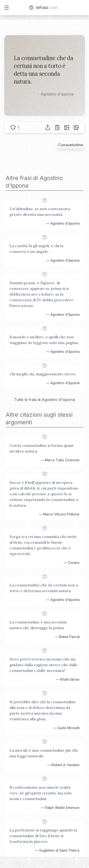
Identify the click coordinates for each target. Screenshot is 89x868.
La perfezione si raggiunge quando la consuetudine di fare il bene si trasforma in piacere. (43, 836)
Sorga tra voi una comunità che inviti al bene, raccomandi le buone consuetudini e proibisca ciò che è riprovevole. (43, 545)
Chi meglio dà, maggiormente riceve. (43, 374)
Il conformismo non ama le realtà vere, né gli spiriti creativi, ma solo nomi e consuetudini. (41, 793)
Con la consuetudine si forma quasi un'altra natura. (41, 448)
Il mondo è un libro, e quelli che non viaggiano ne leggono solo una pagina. (44, 340)
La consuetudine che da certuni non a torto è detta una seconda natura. (44, 588)
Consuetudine (71, 145)
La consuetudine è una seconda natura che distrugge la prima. (38, 625)
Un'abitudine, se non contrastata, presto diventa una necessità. (40, 212)
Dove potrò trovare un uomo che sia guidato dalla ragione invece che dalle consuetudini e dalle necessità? (44, 665)
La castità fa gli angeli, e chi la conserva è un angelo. (36, 249)
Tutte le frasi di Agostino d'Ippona (44, 400)
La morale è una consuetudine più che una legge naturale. (44, 753)
